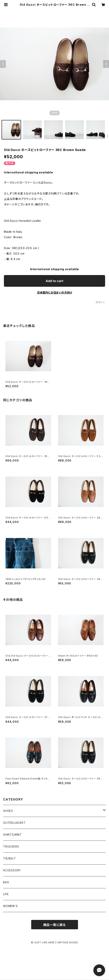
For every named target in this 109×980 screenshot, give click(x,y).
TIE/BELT (9, 858)
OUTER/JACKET (14, 823)
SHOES (8, 811)
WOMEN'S (10, 906)
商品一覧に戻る (55, 925)
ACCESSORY (12, 870)
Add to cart (54, 281)
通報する (100, 302)
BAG (6, 882)
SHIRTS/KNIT (12, 835)
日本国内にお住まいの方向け (55, 292)
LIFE (6, 894)
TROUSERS (11, 846)
